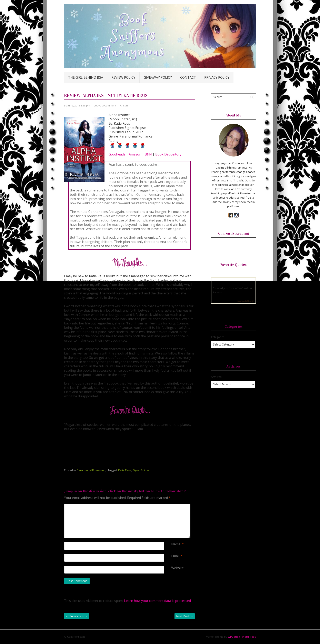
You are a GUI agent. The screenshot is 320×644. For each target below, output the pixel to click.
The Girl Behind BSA (86, 77)
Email (175, 556)
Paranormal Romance (90, 470)
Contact (188, 77)
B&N (148, 154)
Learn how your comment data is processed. (158, 601)
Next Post (185, 616)
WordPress (249, 637)
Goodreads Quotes (245, 301)
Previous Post (77, 616)
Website (177, 568)
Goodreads (117, 154)
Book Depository (168, 154)
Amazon (135, 154)
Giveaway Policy (158, 77)
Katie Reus (125, 470)
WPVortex (234, 637)
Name (176, 544)
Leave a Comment (105, 105)
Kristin (124, 105)
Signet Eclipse (141, 470)
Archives (216, 377)
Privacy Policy (217, 77)
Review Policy (123, 77)
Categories (218, 337)
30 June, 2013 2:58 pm (77, 105)
